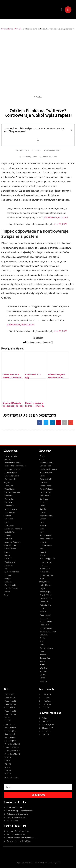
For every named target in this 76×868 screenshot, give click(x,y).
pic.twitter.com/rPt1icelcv (56, 218)
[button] (61, 10)
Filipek (34, 157)
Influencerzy (57, 150)
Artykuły (18, 29)
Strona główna (7, 29)
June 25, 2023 (60, 224)
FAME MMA (53, 157)
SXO (58, 863)
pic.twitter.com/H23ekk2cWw (21, 325)
